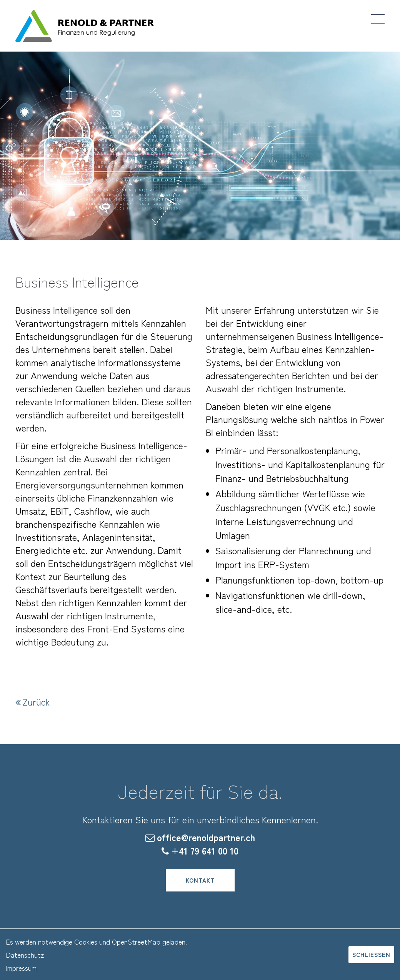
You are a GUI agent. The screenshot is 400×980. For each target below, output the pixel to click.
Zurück (36, 702)
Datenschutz (25, 955)
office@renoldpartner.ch (206, 837)
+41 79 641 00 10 (205, 850)
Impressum (21, 968)
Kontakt (200, 880)
